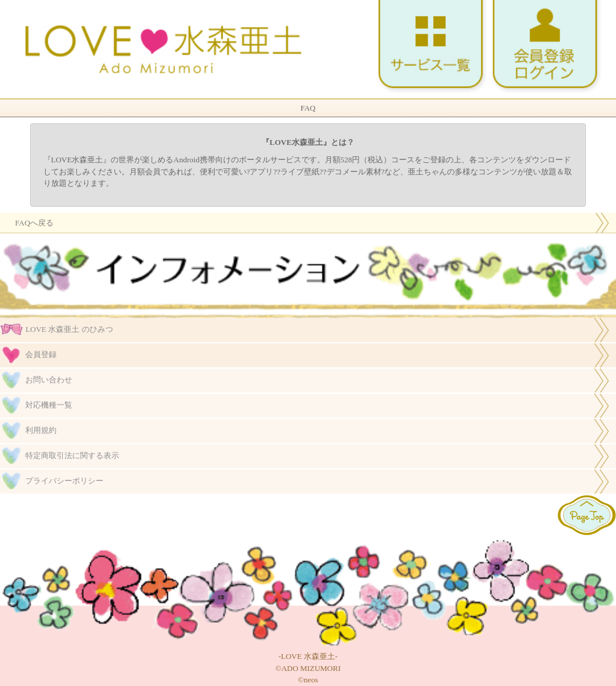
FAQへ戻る (34, 223)
